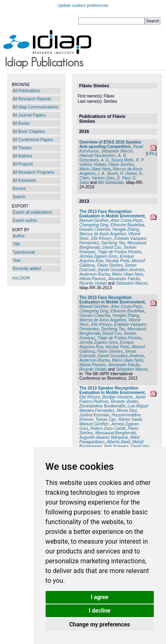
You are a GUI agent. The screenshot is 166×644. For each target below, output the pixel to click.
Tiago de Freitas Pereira (119, 252)
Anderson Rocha (95, 274)
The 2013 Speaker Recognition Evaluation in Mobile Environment (112, 390)
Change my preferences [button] (99, 624)
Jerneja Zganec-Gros (98, 256)
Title (16, 244)
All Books (21, 123)
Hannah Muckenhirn (98, 156)
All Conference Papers (33, 140)
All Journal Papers (29, 115)
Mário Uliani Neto (95, 169)
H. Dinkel (128, 174)
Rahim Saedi (130, 419)
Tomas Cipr (106, 419)
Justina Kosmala (94, 415)
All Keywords (24, 180)
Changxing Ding (94, 225)
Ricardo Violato (93, 283)
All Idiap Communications (36, 107)
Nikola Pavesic (93, 279)
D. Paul (123, 178)
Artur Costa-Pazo (126, 220)
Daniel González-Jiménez (121, 270)
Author (19, 236)
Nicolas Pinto (117, 261)
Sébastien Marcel (117, 151)
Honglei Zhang (126, 229)
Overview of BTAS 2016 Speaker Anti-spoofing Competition (110, 144)
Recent (19, 189)
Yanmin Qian (103, 178)
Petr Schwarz (116, 446)
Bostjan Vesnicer (118, 397)
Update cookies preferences (83, 6)
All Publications (26, 91)
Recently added (27, 269)
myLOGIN (21, 278)
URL (151, 154)
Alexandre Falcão (124, 279)
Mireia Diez (127, 411)
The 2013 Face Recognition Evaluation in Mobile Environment (112, 214)
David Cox (112, 247)
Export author (25, 220)
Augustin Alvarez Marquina (104, 437)
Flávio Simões (121, 165)
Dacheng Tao (113, 243)
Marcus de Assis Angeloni (103, 234)
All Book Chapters (29, 132)
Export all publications (32, 212)
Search (19, 197)
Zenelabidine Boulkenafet (102, 406)
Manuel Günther (94, 220)
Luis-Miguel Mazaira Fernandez (114, 408)
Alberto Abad (118, 442)
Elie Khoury (102, 238)
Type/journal (24, 252)
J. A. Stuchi (107, 174)
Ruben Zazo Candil (108, 428)
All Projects (23, 164)
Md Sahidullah (111, 183)
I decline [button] (99, 611)
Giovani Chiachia (95, 229)
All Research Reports (32, 99)
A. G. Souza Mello (117, 160)
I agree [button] (99, 597)
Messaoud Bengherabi (116, 433)
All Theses (22, 148)
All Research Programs (34, 172)
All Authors (22, 156)
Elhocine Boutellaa (128, 225)
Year (17, 260)
